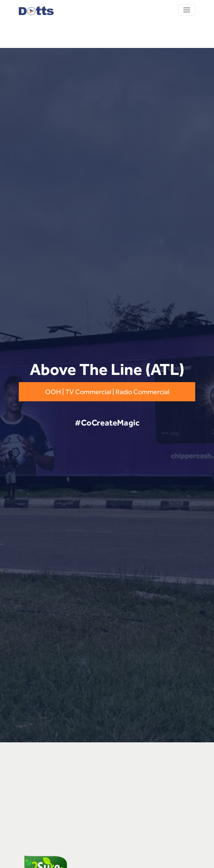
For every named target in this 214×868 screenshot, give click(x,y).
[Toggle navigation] (187, 10)
